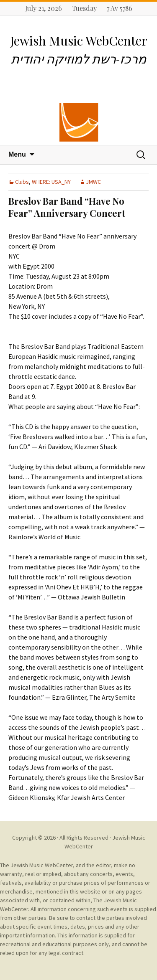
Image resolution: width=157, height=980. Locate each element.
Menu (17, 154)
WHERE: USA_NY (51, 182)
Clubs (22, 182)
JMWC (93, 182)
